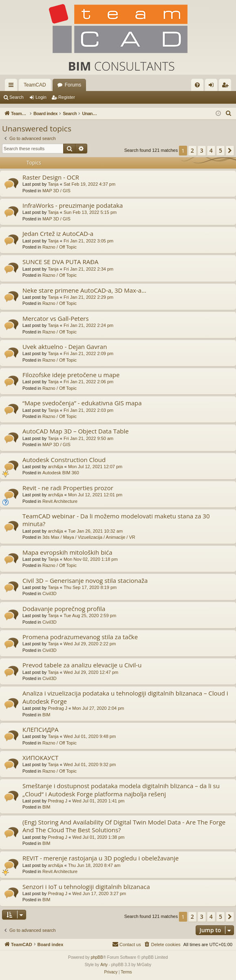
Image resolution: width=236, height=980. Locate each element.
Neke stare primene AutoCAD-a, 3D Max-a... (84, 290)
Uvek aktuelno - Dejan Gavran (65, 347)
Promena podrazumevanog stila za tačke (80, 637)
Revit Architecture (60, 501)
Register (67, 97)
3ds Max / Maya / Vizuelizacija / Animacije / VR (89, 537)
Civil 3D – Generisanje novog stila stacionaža (85, 580)
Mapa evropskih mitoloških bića (67, 552)
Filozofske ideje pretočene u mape (71, 375)
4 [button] (211, 150)
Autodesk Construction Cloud (64, 460)
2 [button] (192, 150)
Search (17, 97)
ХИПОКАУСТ (40, 758)
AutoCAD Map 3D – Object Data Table (76, 431)
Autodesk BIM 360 (61, 473)
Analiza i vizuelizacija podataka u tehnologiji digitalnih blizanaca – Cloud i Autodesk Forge (125, 697)
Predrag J (57, 708)
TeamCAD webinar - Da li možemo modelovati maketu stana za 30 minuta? (116, 520)
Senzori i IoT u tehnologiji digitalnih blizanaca (86, 887)
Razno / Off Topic (60, 247)
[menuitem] (197, 85)
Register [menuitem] (227, 87)
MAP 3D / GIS (56, 191)
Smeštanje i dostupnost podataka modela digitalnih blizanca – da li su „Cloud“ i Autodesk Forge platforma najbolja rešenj (121, 790)
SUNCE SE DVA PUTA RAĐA (61, 262)
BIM (46, 715)
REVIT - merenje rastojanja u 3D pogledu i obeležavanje (101, 858)
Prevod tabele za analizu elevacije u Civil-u (82, 665)
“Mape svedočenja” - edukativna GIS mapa (82, 403)
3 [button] (202, 150)
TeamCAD (35, 85)
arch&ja (55, 467)
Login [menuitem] (213, 87)
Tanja (53, 184)
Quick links (13, 87)
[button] (230, 151)
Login (41, 97)
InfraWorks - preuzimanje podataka (73, 205)
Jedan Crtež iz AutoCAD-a (58, 233)
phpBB (97, 957)
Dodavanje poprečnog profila (64, 609)
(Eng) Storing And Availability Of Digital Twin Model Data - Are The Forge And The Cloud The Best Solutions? (124, 826)
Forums (73, 85)
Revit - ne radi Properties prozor (68, 488)
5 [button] (221, 150)
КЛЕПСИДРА (41, 729)
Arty (104, 965)
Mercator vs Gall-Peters (56, 318)
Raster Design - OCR (51, 177)
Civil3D (50, 593)
